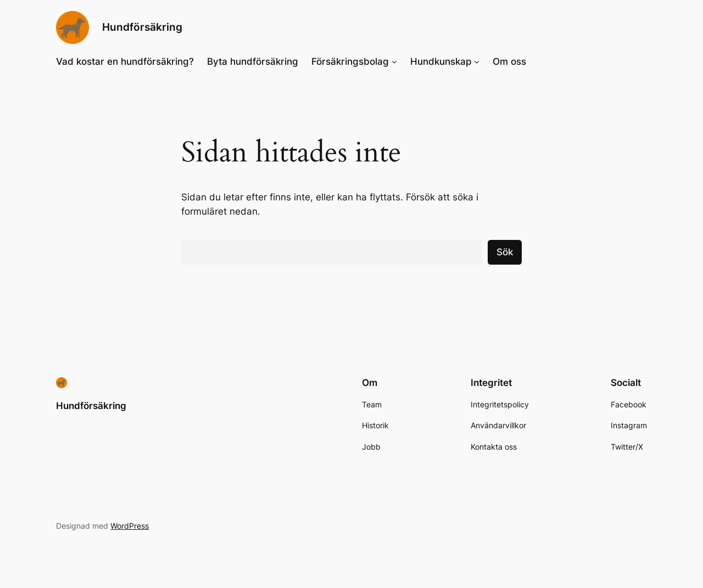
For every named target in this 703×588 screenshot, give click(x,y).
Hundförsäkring (142, 27)
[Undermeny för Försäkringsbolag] (394, 61)
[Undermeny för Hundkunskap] (477, 61)
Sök (505, 252)
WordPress (130, 526)
